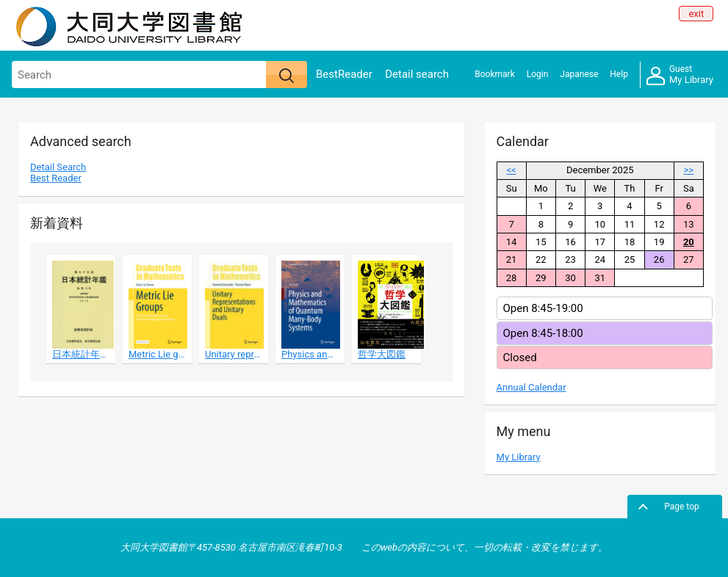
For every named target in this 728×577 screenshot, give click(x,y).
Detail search (417, 74)
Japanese (579, 74)
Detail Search (58, 167)
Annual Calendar (531, 387)
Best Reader (56, 178)
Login (538, 74)
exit (696, 14)
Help (619, 74)
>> (689, 170)
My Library (680, 75)
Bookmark (494, 74)
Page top (682, 507)
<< (512, 170)
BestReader (344, 74)
